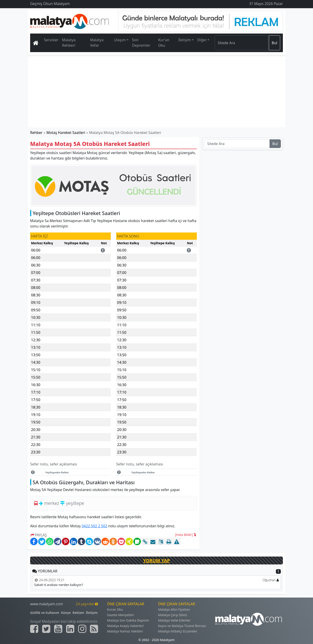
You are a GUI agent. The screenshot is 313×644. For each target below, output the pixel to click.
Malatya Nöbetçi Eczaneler (178, 631)
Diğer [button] (202, 40)
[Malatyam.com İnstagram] (82, 629)
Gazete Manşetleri (121, 615)
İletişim (92, 613)
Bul (274, 43)
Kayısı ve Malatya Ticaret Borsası (182, 626)
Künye (66, 613)
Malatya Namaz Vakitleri (125, 631)
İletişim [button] (185, 40)
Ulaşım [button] (120, 40)
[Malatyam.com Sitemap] (94, 629)
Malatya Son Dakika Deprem (128, 620)
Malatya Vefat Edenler (174, 620)
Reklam (78, 613)
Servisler (51, 40)
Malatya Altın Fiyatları (174, 609)
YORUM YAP (156, 560)
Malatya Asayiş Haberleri (125, 626)
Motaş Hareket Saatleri (66, 133)
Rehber (36, 133)
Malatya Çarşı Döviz (173, 615)
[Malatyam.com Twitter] (46, 629)
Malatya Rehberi (69, 43)
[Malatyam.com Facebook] (34, 629)
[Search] (241, 43)
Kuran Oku (115, 609)
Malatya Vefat (97, 43)
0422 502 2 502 (94, 526)
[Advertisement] (157, 92)
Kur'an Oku (164, 43)
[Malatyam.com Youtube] (58, 629)
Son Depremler (141, 43)
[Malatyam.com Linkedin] (70, 629)
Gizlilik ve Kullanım (45, 613)
